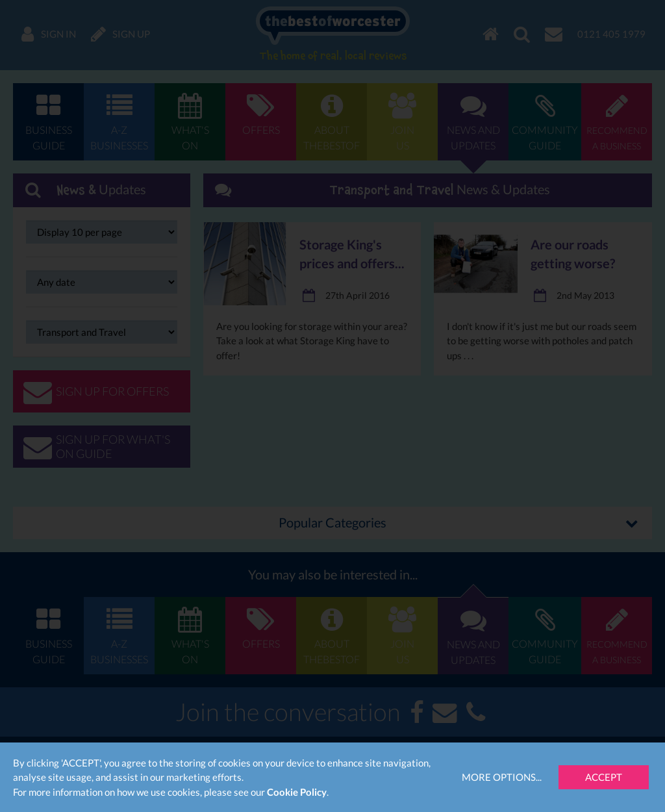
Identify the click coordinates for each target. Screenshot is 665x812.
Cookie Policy (297, 792)
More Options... (502, 777)
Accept (604, 777)
